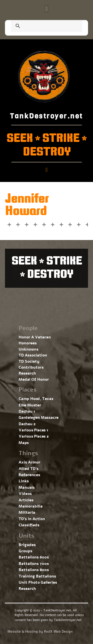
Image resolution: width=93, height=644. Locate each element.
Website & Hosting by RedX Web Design (40, 632)
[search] (41, 26)
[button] (46, 9)
